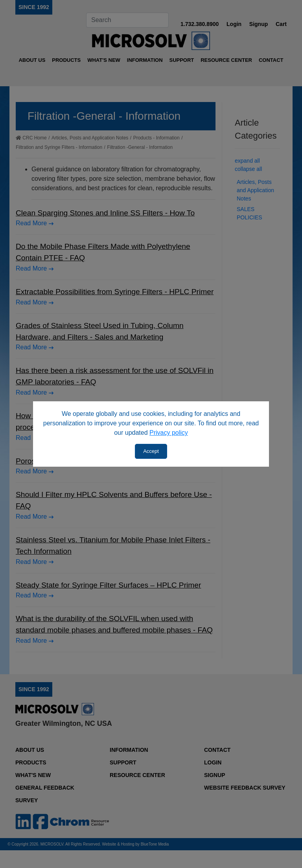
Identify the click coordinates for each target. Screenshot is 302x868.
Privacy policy (169, 433)
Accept (151, 451)
